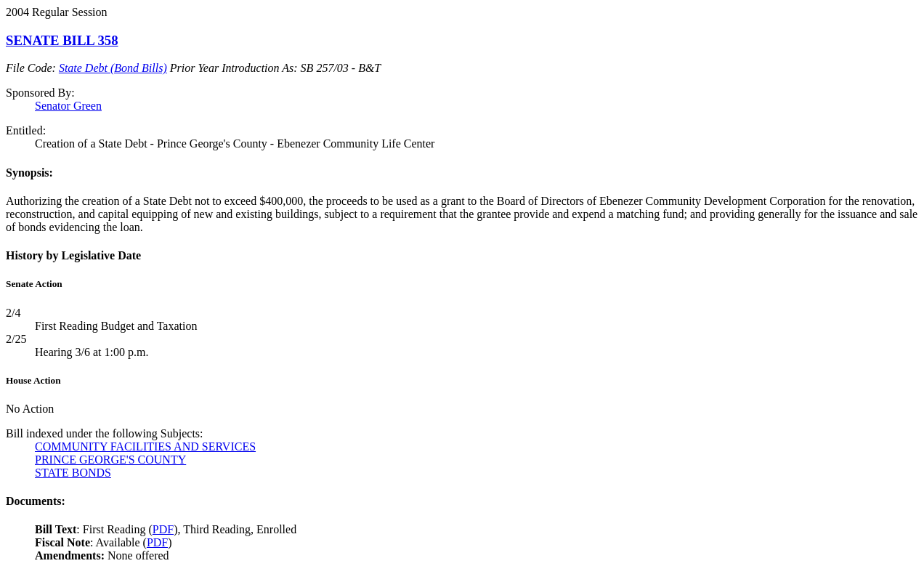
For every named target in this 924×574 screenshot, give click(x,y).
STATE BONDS (73, 473)
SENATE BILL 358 (62, 40)
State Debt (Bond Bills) (113, 68)
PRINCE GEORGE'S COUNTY (110, 460)
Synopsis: (29, 173)
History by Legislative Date (73, 255)
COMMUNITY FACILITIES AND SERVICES (145, 446)
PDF (163, 529)
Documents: (36, 501)
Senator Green (68, 106)
